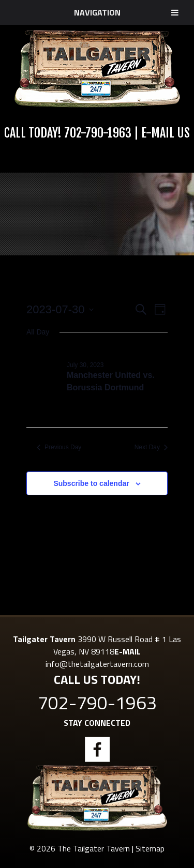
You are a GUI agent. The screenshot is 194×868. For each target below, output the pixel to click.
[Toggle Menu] (175, 12)
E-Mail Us (166, 133)
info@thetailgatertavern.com (97, 664)
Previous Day (59, 447)
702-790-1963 (98, 133)
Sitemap (150, 848)
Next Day (151, 447)
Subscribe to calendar (91, 483)
